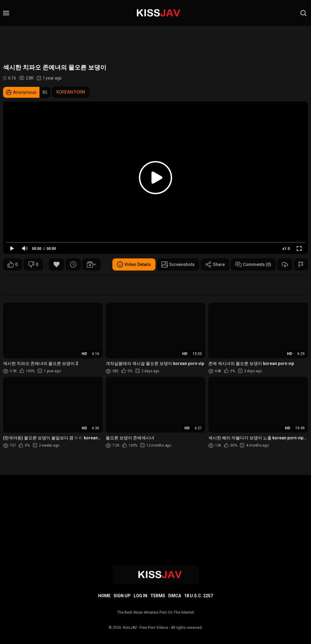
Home (104, 596)
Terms (158, 596)
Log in (140, 596)
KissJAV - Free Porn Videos (146, 628)
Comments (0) (253, 264)
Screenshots (178, 264)
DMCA (175, 596)
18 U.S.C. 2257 (198, 596)
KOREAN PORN (71, 92)
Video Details (134, 264)
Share (215, 264)
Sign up (122, 596)
